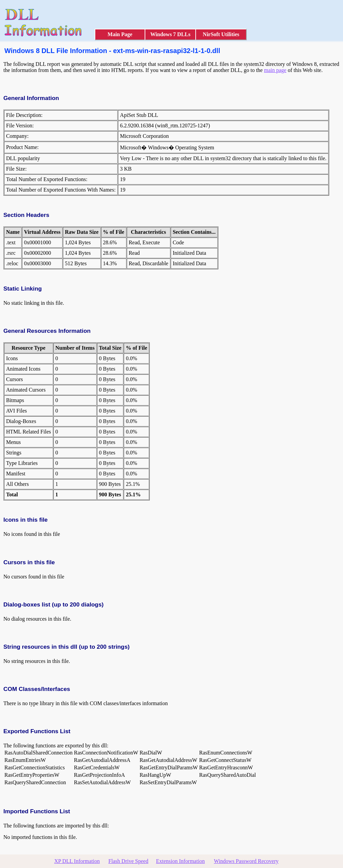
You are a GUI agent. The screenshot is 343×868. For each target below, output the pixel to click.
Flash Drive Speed (128, 861)
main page (275, 70)
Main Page (120, 34)
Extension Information (180, 861)
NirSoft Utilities (221, 34)
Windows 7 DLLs (170, 34)
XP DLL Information (77, 861)
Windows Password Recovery (246, 861)
